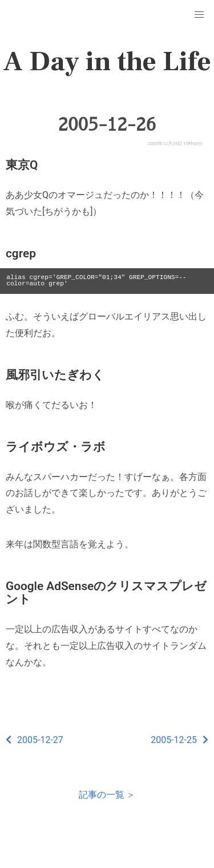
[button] (199, 15)
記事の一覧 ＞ (107, 795)
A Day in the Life (107, 62)
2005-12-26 (107, 124)
